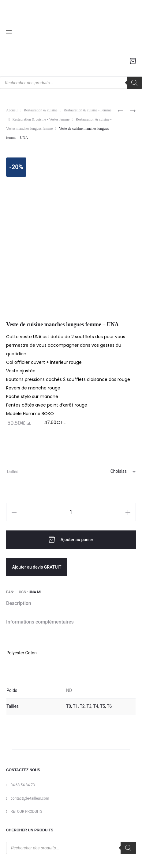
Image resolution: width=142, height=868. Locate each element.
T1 (75, 706)
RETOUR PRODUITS (26, 812)
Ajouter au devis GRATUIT (37, 567)
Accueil (12, 110)
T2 (82, 706)
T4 (96, 706)
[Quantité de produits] (71, 512)
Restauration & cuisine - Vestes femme (41, 119)
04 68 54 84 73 (22, 785)
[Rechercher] (134, 83)
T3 (89, 706)
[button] (14, 512)
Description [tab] (19, 603)
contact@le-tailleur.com (30, 798)
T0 (69, 706)
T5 (103, 706)
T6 (109, 706)
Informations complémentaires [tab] (40, 622)
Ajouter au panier (71, 540)
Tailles (12, 472)
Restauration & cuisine (41, 110)
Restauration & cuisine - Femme (88, 110)
